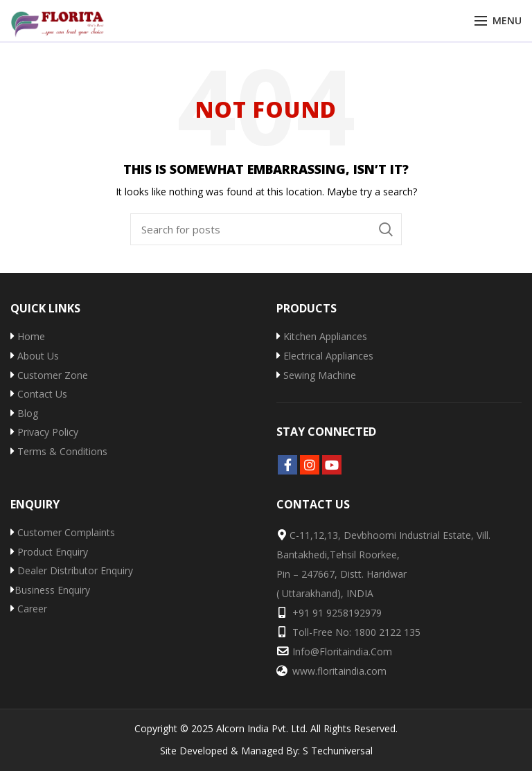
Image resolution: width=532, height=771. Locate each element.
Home (28, 336)
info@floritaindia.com (342, 652)
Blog (24, 413)
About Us (35, 356)
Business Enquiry (50, 590)
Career (29, 609)
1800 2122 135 (387, 632)
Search (386, 229)
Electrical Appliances (325, 356)
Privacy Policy (44, 432)
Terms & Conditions (59, 451)
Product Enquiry (49, 552)
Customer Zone (49, 375)
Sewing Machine (316, 375)
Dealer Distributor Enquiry (72, 570)
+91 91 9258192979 (337, 613)
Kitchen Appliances (322, 336)
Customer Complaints (63, 532)
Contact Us (39, 394)
